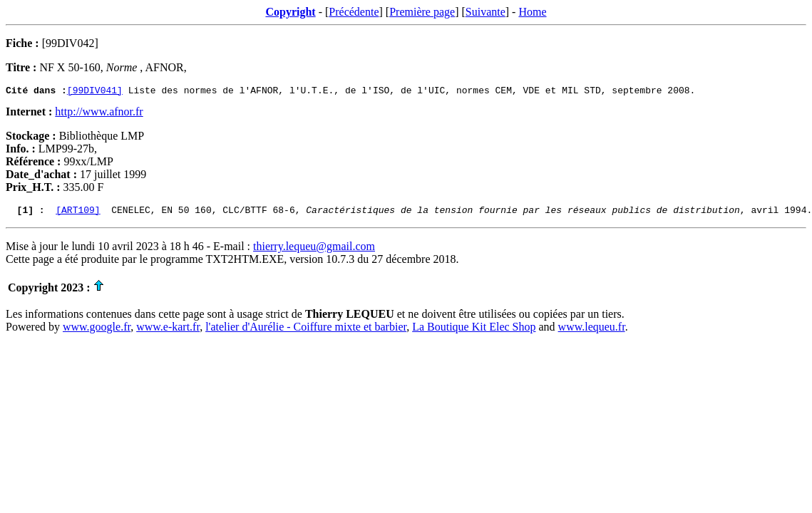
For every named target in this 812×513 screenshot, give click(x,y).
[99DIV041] (95, 92)
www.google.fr (97, 331)
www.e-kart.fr (168, 331)
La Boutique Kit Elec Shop (474, 331)
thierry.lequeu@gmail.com (314, 250)
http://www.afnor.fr (99, 114)
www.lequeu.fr (592, 331)
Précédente (354, 12)
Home (532, 12)
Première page (422, 12)
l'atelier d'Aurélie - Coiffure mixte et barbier (306, 331)
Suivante (485, 12)
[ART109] (78, 214)
